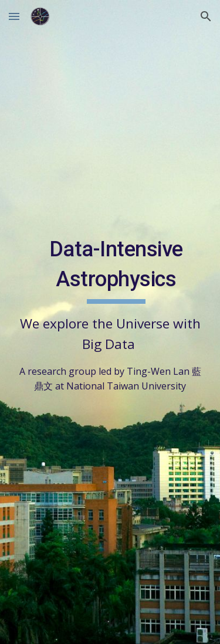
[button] (14, 16)
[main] (110, 313)
